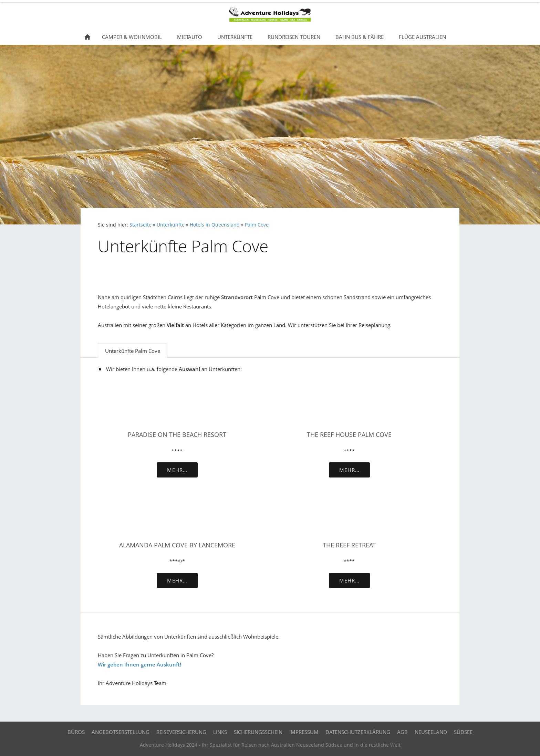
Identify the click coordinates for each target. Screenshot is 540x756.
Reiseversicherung (181, 732)
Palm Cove (257, 225)
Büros (76, 732)
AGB (402, 732)
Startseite (141, 225)
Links (220, 732)
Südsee (463, 732)
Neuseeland (431, 732)
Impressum (304, 732)
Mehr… (177, 470)
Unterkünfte (171, 225)
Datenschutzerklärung (358, 732)
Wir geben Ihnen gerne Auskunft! (139, 664)
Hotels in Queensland (215, 225)
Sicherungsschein (258, 732)
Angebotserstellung (121, 732)
